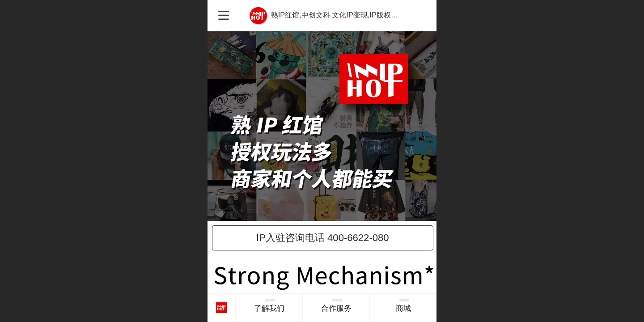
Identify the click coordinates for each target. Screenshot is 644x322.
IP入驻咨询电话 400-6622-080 (323, 238)
